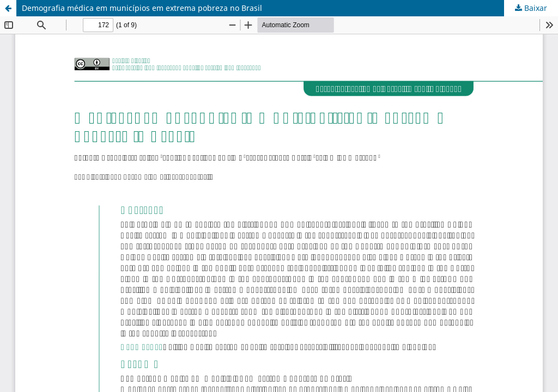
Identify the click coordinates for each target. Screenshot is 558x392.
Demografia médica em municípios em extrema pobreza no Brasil (142, 8)
